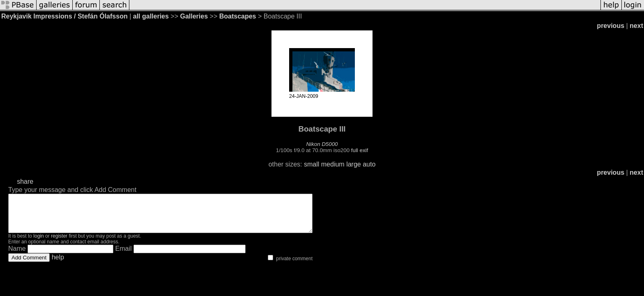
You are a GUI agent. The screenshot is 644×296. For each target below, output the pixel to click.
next (636, 26)
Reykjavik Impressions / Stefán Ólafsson (64, 16)
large (354, 164)
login (38, 243)
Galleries (194, 16)
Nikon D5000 (322, 144)
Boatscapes (238, 16)
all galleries (151, 16)
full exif (360, 150)
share (25, 182)
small (312, 164)
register (59, 243)
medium (333, 164)
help (58, 265)
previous (611, 26)
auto (369, 164)
